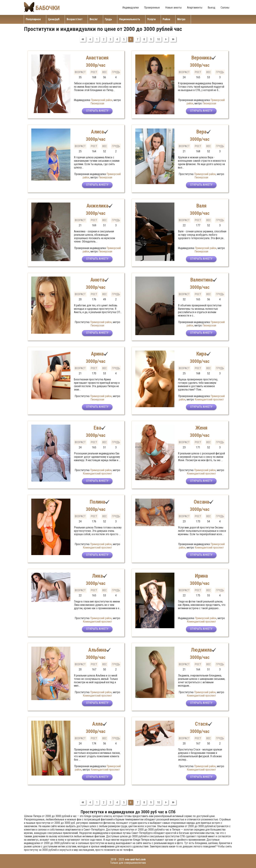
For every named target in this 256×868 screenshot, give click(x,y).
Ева (97, 428)
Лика (97, 576)
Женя (201, 428)
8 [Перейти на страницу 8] (144, 39)
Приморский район (102, 100)
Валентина (201, 280)
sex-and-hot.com (135, 859)
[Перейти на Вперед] (166, 39)
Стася (201, 724)
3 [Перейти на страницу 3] (110, 39)
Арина (97, 354)
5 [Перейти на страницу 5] (124, 39)
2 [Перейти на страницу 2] (104, 39)
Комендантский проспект (209, 399)
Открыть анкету (97, 111)
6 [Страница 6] (131, 39)
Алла (97, 724)
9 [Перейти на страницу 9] (151, 39)
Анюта (97, 280)
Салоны (225, 8)
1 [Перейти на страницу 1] (97, 39)
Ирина (201, 576)
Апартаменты (195, 8)
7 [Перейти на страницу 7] (137, 39)
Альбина (97, 650)
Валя (201, 206)
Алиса (97, 132)
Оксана (201, 502)
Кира (201, 354)
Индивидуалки (130, 8)
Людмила (201, 650)
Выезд (211, 8)
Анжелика (97, 206)
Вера (201, 132)
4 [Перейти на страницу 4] (117, 39)
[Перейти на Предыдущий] (90, 39)
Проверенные (152, 8)
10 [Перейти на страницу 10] (158, 39)
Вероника (201, 58)
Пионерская (97, 103)
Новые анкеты (173, 8)
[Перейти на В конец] (173, 39)
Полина (97, 502)
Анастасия (97, 58)
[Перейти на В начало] (83, 39)
